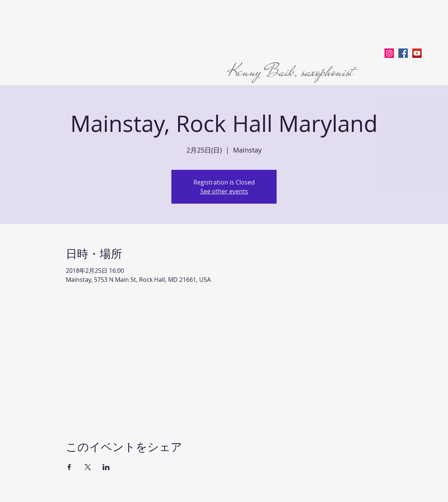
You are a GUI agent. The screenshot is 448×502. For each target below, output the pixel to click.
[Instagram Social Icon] (389, 53)
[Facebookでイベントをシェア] (69, 467)
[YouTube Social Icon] (417, 53)
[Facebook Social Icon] (403, 53)
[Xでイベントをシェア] (88, 467)
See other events (224, 191)
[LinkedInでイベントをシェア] (106, 467)
